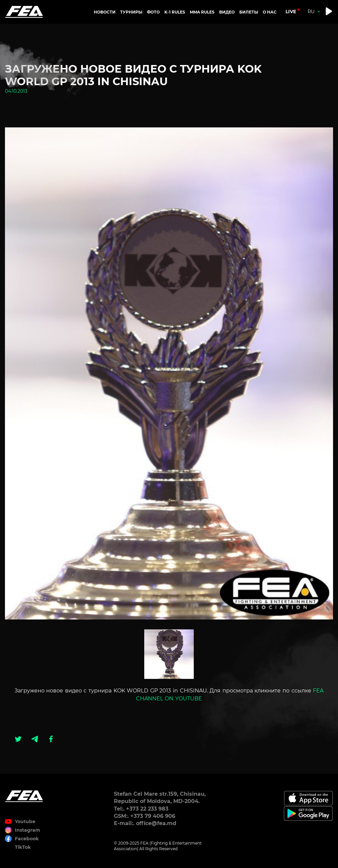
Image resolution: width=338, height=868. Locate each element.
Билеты (249, 12)
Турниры (131, 12)
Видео (227, 12)
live (291, 12)
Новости (105, 12)
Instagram (28, 830)
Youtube (25, 821)
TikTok (23, 847)
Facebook (27, 839)
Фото (153, 12)
